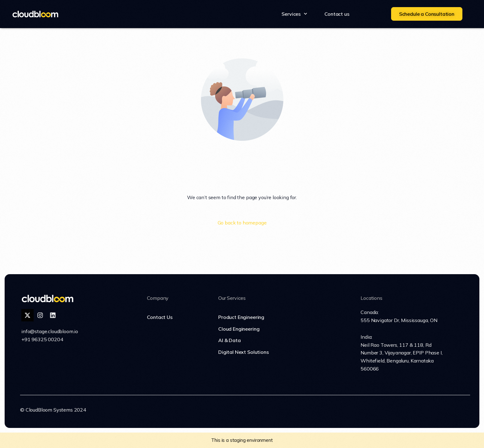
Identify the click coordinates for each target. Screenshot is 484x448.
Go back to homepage (242, 223)
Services (294, 14)
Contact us (337, 14)
